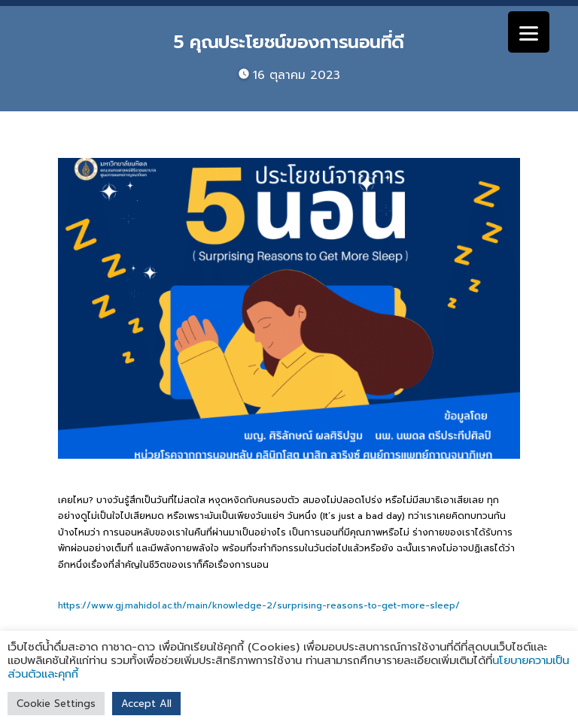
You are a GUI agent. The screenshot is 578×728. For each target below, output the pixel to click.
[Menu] (529, 32)
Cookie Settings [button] (56, 704)
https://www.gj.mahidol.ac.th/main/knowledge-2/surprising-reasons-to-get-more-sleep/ (259, 605)
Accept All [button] (146, 704)
